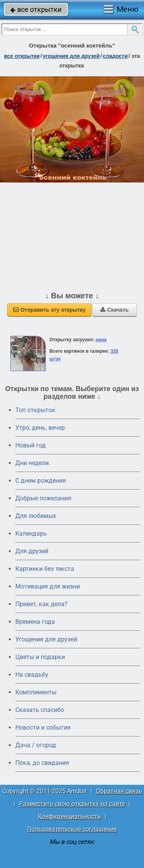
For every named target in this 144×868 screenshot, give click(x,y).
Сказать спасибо (40, 710)
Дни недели (32, 463)
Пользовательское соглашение (72, 829)
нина (101, 340)
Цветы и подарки (40, 657)
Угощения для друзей (46, 639)
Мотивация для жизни (48, 586)
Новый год (31, 445)
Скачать (114, 310)
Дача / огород (36, 745)
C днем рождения (41, 481)
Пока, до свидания (42, 763)
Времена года (35, 622)
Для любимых (36, 516)
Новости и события (43, 727)
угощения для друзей (71, 56)
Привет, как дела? (41, 604)
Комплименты (36, 692)
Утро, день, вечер (40, 428)
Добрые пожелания (43, 498)
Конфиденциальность (70, 816)
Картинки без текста (45, 569)
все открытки (36, 9)
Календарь (31, 533)
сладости (115, 56)
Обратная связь (119, 791)
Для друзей (32, 551)
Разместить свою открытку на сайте (72, 804)
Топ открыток (35, 410)
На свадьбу (32, 675)
